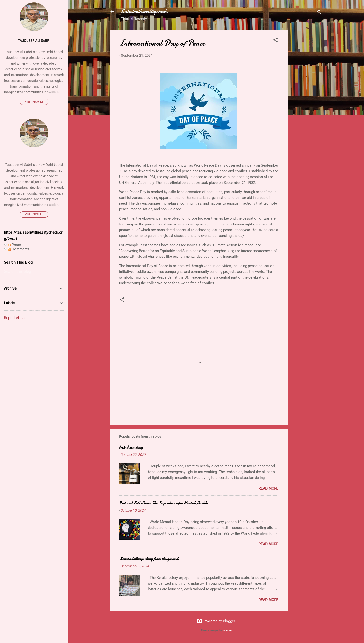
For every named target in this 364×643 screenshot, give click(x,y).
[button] (276, 41)
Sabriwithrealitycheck (144, 11)
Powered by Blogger (216, 621)
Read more (268, 488)
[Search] (320, 13)
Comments (19, 249)
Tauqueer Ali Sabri (34, 41)
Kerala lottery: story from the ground (149, 559)
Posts (14, 245)
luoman (227, 630)
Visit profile (34, 102)
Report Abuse (15, 318)
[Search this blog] (34, 272)
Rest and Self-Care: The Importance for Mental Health (163, 503)
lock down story (131, 447)
